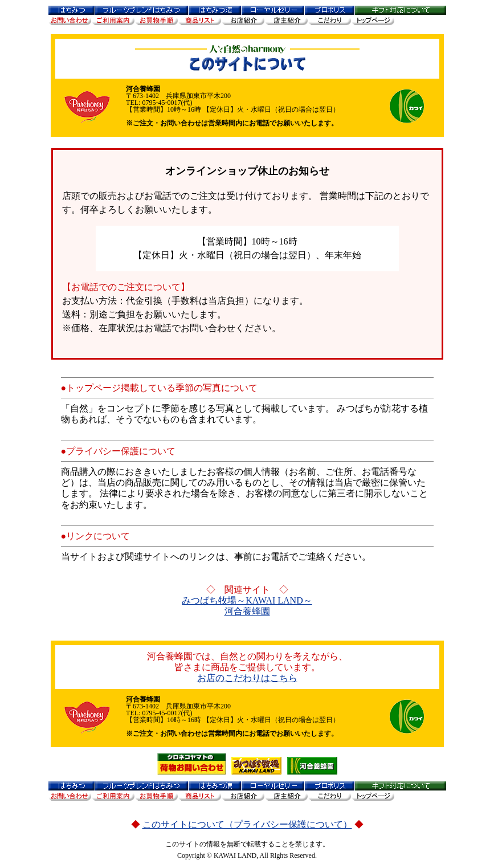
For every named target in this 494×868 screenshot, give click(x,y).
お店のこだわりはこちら (247, 678)
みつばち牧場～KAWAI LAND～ (247, 600)
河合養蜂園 (247, 611)
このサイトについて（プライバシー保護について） (247, 824)
